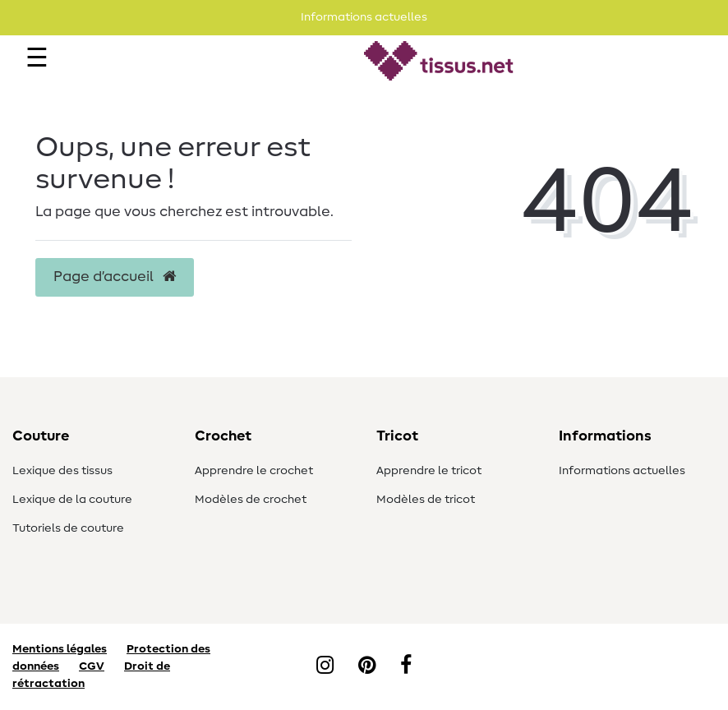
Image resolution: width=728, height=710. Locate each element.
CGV (92, 666)
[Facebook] (406, 666)
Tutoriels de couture (68, 528)
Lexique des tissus (62, 471)
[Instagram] (325, 666)
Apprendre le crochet (254, 471)
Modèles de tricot (426, 500)
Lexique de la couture (72, 500)
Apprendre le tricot (429, 471)
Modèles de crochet (251, 500)
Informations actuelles (622, 471)
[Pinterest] (367, 666)
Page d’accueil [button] (115, 277)
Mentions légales (60, 649)
